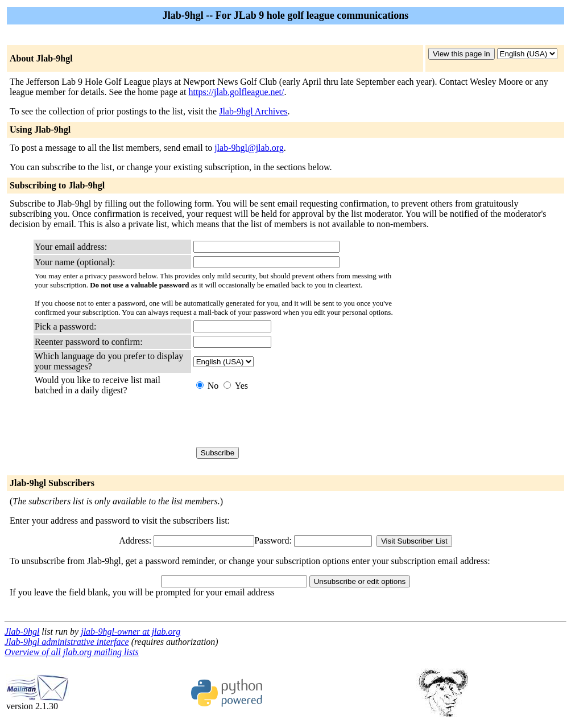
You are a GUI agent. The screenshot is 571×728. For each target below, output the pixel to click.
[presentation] (280, 421)
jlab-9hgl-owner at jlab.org (131, 632)
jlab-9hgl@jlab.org (249, 148)
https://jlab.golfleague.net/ (237, 92)
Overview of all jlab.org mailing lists (72, 652)
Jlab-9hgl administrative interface (67, 642)
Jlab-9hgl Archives (253, 111)
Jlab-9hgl (22, 632)
